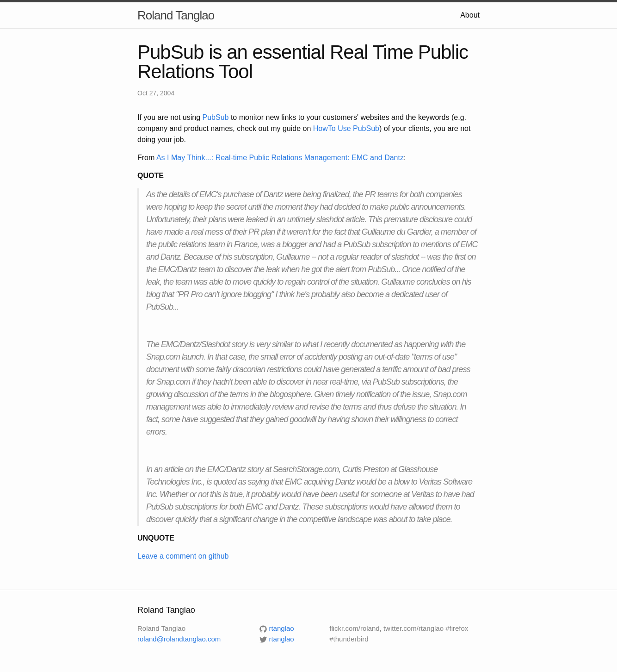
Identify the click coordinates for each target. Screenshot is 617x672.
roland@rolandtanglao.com (179, 639)
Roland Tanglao (176, 15)
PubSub (216, 117)
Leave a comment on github (183, 556)
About (470, 15)
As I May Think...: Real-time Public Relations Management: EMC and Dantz (280, 158)
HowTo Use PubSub (346, 128)
